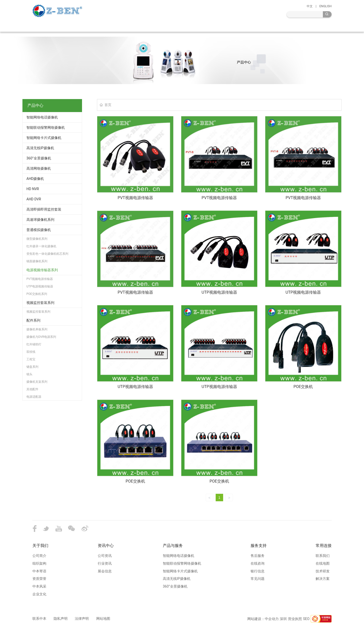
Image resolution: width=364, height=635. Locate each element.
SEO (306, 619)
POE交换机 (303, 387)
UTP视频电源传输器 (219, 292)
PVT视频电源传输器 (135, 198)
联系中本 (39, 619)
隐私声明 (61, 619)
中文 (310, 6)
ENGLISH (325, 6)
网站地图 (103, 619)
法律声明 (84, 619)
